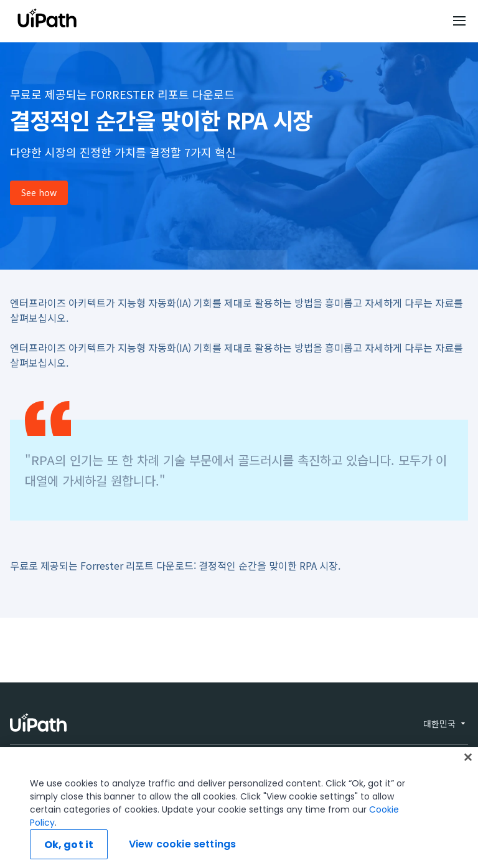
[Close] (468, 791)
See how (39, 192)
